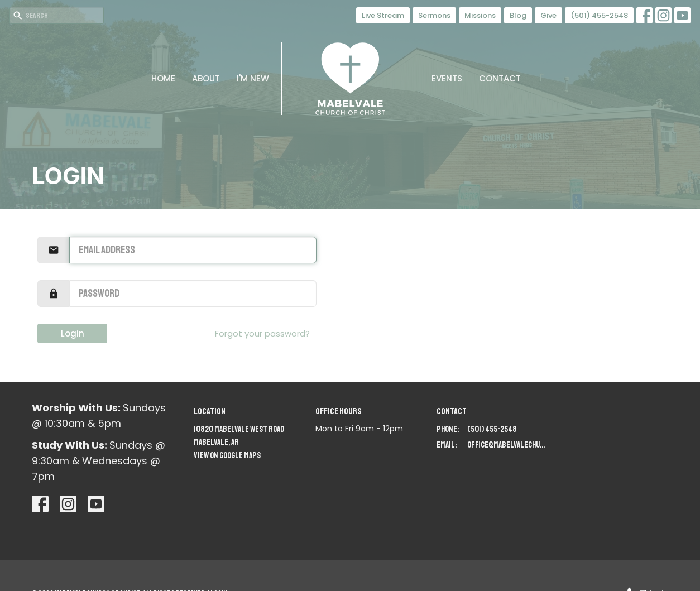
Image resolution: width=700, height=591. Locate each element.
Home (163, 78)
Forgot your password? (262, 333)
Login (73, 333)
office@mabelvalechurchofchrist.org (507, 445)
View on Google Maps (227, 456)
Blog (518, 15)
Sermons (434, 15)
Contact (500, 78)
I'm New (253, 78)
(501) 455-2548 (599, 15)
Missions (480, 15)
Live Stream (383, 15)
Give (548, 15)
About (206, 78)
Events (447, 78)
